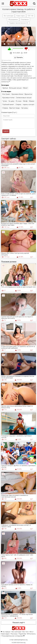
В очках (19, 101)
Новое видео (5, 634)
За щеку (11, 101)
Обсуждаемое (13, 19)
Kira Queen (6, 94)
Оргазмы (25, 108)
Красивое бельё (17, 94)
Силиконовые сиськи (24, 98)
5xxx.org (23, 643)
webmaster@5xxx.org (21, 640)
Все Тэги (25, 632)
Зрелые (5, 88)
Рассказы (14, 634)
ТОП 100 (30, 16)
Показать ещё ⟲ (19, 623)
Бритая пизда (15, 108)
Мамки (32, 101)
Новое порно (20, 16)
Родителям (22, 634)
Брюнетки (28, 94)
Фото (31, 632)
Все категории (9, 16)
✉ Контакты (31, 634)
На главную (6, 632)
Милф (25, 101)
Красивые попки (8, 98)
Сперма (18, 105)
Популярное (25, 19)
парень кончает (29, 105)
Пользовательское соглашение (12, 636)
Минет (25, 88)
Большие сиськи (15, 88)
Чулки (5, 101)
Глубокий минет (8, 105)
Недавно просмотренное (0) (19, 23)
